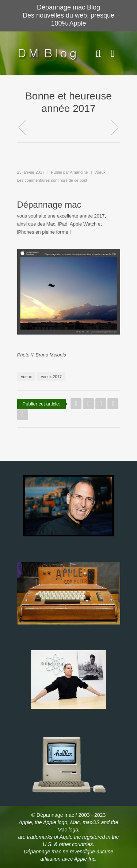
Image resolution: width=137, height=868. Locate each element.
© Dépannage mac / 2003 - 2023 (68, 815)
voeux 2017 (51, 377)
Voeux (100, 172)
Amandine (79, 172)
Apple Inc (71, 837)
